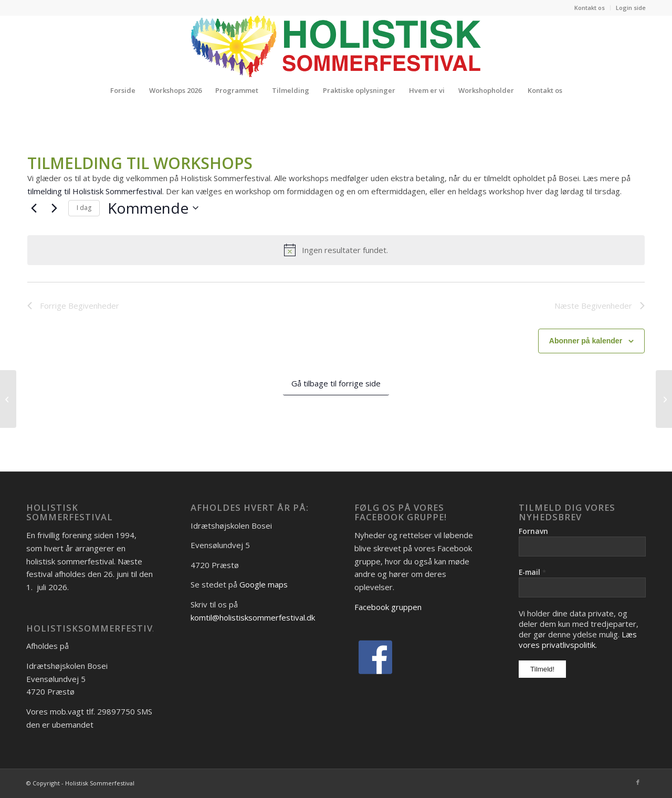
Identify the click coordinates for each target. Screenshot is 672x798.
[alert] (336, 250)
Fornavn (533, 531)
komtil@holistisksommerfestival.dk (253, 617)
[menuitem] (590, 8)
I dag (84, 208)
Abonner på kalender (586, 341)
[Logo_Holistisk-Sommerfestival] (336, 46)
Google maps (264, 584)
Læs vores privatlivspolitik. (578, 639)
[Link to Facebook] (638, 782)
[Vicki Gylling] (8, 399)
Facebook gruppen (388, 607)
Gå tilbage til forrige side (336, 383)
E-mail (532, 572)
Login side (631, 8)
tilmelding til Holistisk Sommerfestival (95, 191)
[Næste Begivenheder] (54, 208)
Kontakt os (590, 8)
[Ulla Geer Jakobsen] (664, 399)
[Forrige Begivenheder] (34, 208)
